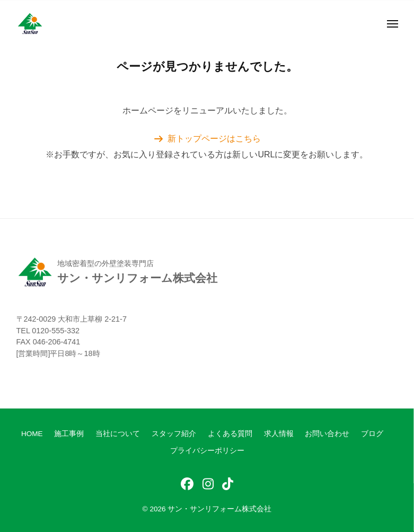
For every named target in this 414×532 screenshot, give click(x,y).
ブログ (372, 434)
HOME (32, 434)
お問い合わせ (327, 434)
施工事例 (69, 434)
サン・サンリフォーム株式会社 (219, 509)
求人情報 (279, 434)
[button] (207, 139)
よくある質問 (230, 434)
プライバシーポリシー (207, 451)
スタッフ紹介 (174, 434)
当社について (118, 434)
